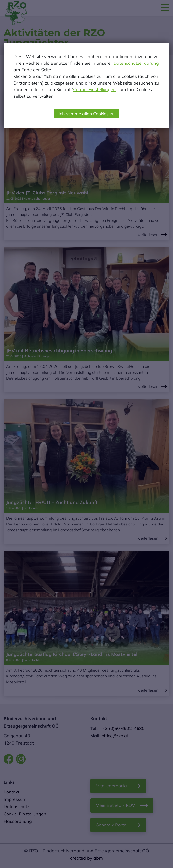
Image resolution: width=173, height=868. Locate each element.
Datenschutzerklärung (136, 63)
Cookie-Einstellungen (94, 90)
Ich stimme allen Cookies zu (87, 114)
